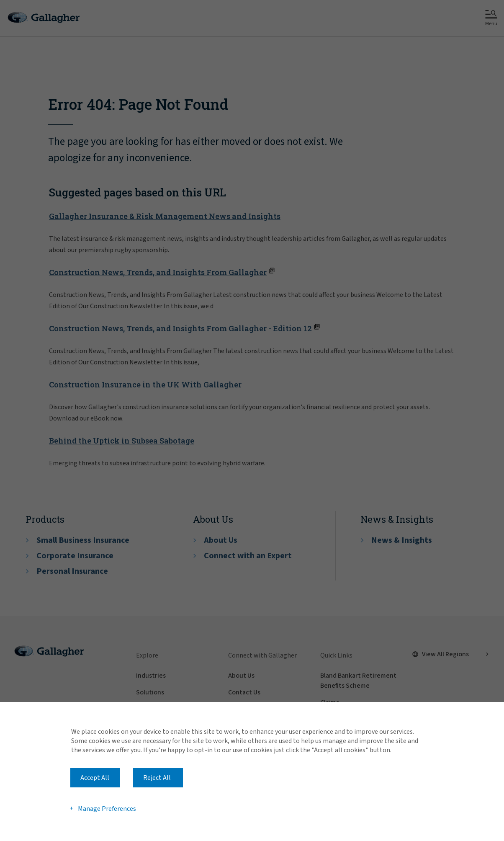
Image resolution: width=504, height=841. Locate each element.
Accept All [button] (95, 778)
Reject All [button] (157, 778)
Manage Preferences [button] (107, 808)
